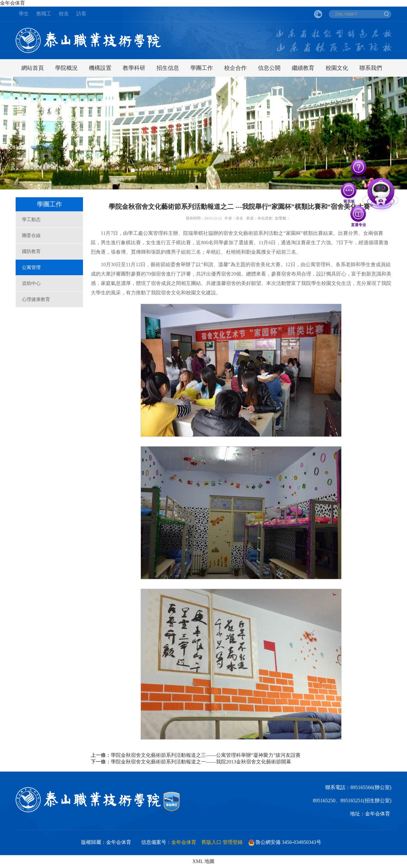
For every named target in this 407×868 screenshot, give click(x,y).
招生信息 (168, 68)
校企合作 (235, 68)
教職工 (44, 14)
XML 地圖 (204, 861)
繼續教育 (303, 68)
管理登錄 (233, 842)
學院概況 (66, 68)
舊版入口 (211, 842)
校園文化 (337, 68)
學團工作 (202, 68)
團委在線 (31, 235)
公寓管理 (31, 267)
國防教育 (31, 251)
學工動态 (31, 220)
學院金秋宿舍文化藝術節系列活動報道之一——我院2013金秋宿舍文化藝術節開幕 (201, 762)
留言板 (349, 191)
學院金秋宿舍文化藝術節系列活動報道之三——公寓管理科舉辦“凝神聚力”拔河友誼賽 (206, 755)
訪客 (81, 14)
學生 (24, 14)
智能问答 (359, 167)
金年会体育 (13, 3)
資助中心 (31, 283)
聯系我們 (371, 68)
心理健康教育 (36, 299)
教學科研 (134, 68)
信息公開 (269, 68)
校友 (64, 14)
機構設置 (100, 68)
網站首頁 (33, 68)
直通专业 (358, 214)
